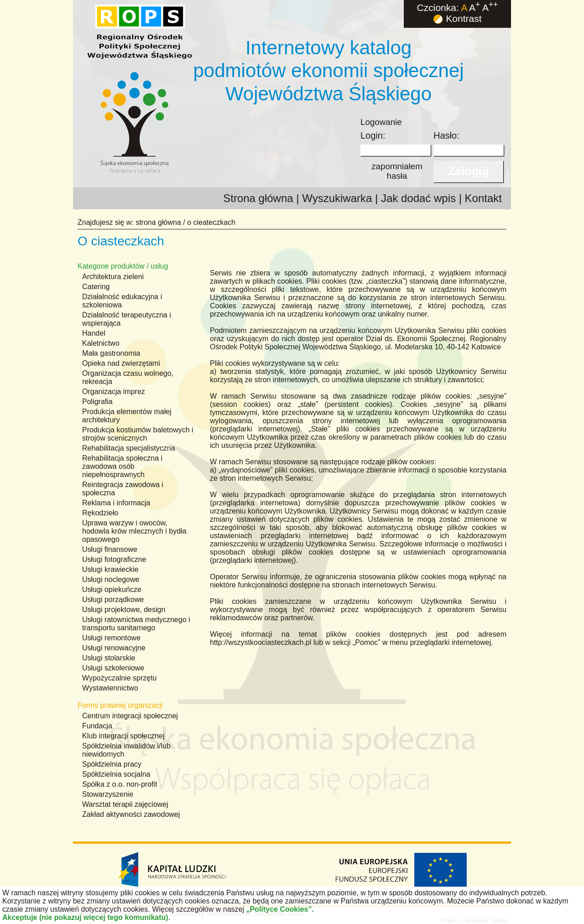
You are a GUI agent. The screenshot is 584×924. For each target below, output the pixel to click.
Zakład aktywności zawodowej (131, 814)
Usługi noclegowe (111, 579)
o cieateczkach (211, 222)
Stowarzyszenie (108, 794)
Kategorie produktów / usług (123, 266)
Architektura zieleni (113, 277)
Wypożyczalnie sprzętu (119, 678)
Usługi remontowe (111, 638)
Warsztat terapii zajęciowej (125, 804)
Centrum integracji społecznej (130, 716)
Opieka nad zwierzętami (121, 363)
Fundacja (97, 726)
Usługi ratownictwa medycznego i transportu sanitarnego (136, 624)
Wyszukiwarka (337, 198)
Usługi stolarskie (109, 658)
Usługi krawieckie (110, 569)
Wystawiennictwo (110, 688)
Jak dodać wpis (418, 198)
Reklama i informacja (116, 503)
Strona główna (258, 198)
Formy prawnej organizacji (120, 705)
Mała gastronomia (111, 353)
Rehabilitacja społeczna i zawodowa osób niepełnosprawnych (122, 466)
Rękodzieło (100, 513)
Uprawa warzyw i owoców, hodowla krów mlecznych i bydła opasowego (134, 531)
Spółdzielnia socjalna (116, 774)
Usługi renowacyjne (114, 648)
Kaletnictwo (101, 343)
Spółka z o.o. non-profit (120, 784)
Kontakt (483, 198)
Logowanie (381, 122)
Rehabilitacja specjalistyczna (129, 448)
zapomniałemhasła (397, 171)
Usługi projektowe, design (124, 610)
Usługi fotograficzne (114, 559)
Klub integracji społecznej (123, 736)
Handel (94, 333)
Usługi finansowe (110, 549)
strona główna (158, 222)
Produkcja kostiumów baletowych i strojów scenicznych (138, 434)
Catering (96, 287)
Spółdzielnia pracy (112, 764)
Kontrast (457, 18)
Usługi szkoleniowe (113, 668)
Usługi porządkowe (113, 600)
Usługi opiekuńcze (112, 589)
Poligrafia (97, 402)
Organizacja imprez (114, 392)
